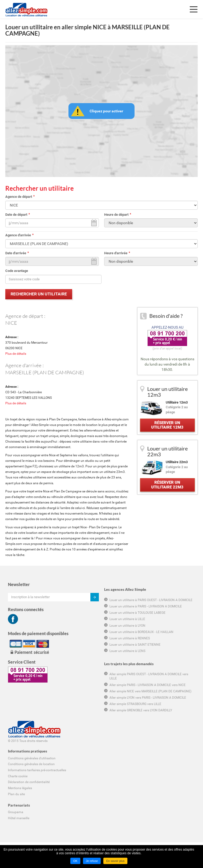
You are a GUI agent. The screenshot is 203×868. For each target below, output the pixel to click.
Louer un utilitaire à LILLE (127, 619)
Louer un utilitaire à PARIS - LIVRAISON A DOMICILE (146, 606)
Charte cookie (18, 776)
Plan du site (16, 794)
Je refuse (92, 861)
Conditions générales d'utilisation (32, 758)
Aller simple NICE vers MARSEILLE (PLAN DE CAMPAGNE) (150, 691)
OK (75, 861)
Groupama (16, 812)
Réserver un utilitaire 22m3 (167, 485)
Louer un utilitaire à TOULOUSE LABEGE (137, 613)
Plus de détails (16, 354)
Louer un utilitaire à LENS (127, 651)
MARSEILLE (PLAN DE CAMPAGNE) (45, 372)
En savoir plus (115, 861)
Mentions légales (20, 788)
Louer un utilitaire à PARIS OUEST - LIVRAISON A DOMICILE (151, 600)
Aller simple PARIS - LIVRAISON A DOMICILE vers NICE (147, 685)
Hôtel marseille (19, 818)
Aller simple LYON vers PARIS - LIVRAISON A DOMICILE (148, 698)
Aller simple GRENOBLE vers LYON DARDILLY (141, 710)
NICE (11, 323)
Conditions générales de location (31, 764)
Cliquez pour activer (106, 111)
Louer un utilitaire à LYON (127, 625)
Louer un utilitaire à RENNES (130, 638)
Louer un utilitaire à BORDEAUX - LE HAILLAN (141, 632)
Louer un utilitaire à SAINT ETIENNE (135, 645)
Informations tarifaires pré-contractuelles (37, 770)
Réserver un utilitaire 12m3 (167, 425)
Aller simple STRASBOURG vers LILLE (135, 704)
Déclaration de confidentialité (29, 782)
